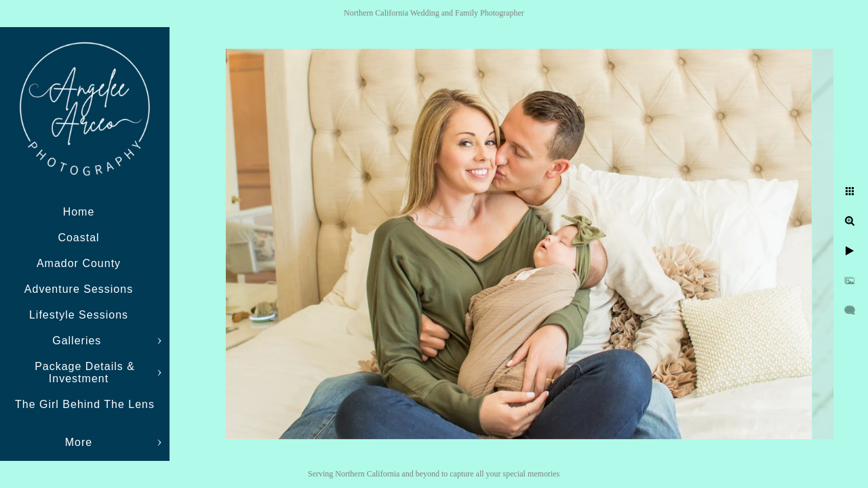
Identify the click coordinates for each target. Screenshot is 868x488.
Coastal (78, 238)
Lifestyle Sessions (79, 315)
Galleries (79, 341)
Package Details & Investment (85, 372)
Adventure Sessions (79, 289)
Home (79, 212)
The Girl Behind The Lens (85, 404)
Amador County (79, 263)
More (79, 442)
